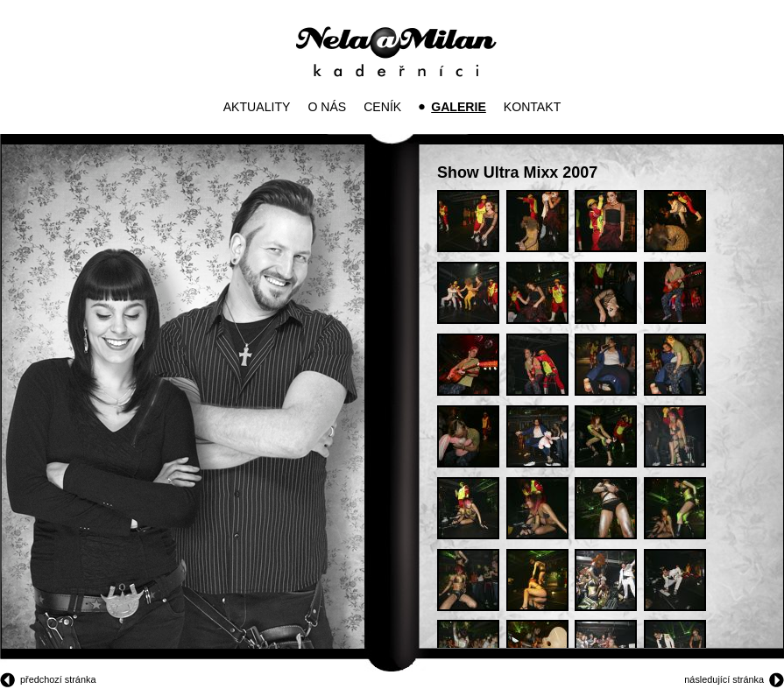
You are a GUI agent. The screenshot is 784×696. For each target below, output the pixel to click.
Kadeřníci (396, 52)
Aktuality (257, 107)
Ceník (382, 107)
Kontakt (532, 107)
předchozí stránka (58, 679)
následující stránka (724, 679)
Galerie (459, 107)
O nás (327, 107)
